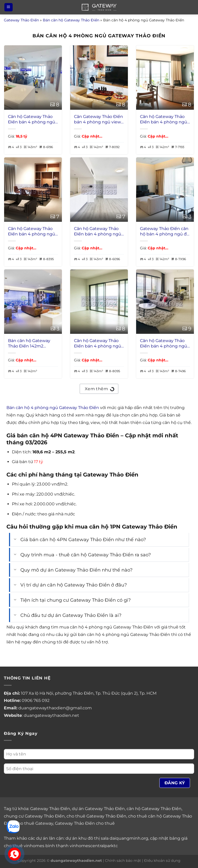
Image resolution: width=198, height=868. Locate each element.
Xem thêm (99, 388)
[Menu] (9, 7)
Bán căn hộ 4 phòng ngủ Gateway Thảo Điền (53, 408)
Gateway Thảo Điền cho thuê (85, 823)
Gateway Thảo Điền (21, 20)
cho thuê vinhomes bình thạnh (36, 846)
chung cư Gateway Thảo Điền (34, 816)
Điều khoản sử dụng (162, 861)
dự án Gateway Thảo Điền (98, 809)
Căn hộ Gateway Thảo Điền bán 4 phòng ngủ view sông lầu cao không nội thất (98, 344)
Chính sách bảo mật (123, 861)
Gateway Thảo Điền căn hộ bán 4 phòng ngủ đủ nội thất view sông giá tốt (165, 232)
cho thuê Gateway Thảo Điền (96, 816)
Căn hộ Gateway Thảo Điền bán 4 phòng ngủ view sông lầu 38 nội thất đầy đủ (32, 120)
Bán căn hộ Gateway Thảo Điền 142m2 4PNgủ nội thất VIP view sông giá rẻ (29, 344)
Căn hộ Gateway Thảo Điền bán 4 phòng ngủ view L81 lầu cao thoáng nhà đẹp (164, 120)
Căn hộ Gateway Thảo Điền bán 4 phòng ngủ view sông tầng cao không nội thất (98, 232)
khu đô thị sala (93, 838)
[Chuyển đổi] (15, 540)
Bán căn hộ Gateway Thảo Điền (71, 20)
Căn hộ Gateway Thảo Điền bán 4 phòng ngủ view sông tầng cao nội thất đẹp (32, 232)
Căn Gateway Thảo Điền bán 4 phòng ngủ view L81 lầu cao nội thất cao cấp (98, 120)
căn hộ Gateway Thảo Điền (154, 809)
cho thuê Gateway (34, 823)
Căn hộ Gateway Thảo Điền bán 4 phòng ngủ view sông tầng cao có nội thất (164, 344)
